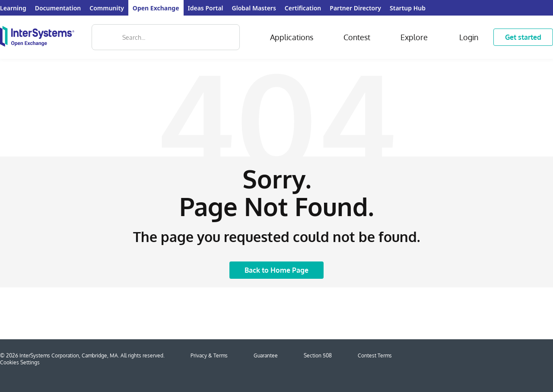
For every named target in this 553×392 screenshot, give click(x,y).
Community (107, 8)
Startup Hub (408, 8)
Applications (292, 37)
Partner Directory (355, 8)
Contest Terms (375, 355)
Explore (414, 37)
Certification (303, 8)
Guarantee (266, 355)
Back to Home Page (276, 270)
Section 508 (318, 355)
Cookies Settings (20, 362)
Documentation (58, 8)
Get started (523, 37)
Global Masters (254, 8)
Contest (357, 37)
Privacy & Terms (209, 355)
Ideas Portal (206, 8)
